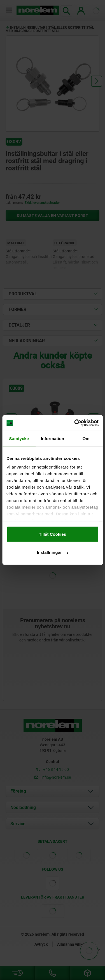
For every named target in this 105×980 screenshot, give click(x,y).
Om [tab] (86, 438)
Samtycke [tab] (19, 438)
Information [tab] (53, 438)
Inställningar (53, 552)
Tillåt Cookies (53, 534)
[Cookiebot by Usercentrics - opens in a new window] (75, 423)
